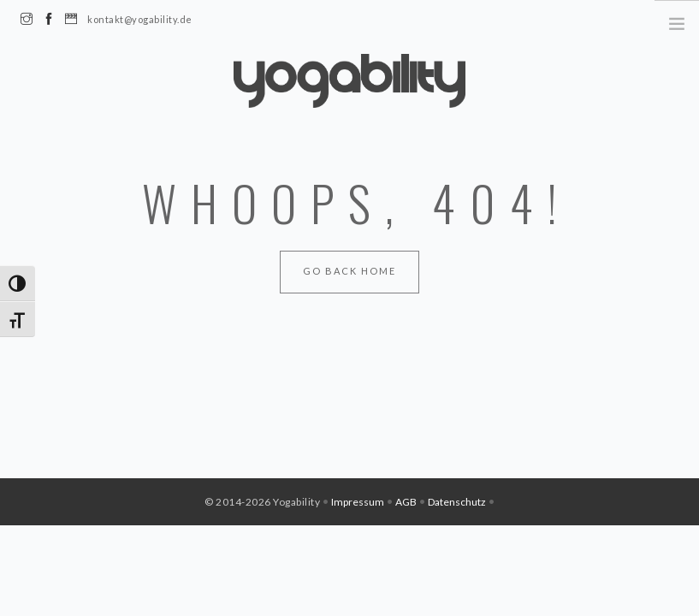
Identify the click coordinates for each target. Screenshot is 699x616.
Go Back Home (349, 271)
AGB (406, 502)
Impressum (358, 502)
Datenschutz (457, 502)
